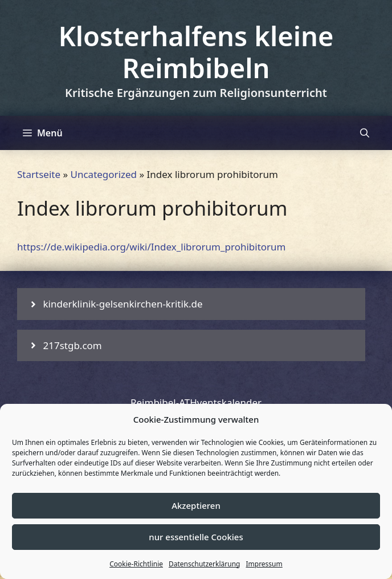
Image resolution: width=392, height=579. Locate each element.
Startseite (39, 174)
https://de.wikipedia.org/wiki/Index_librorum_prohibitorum (152, 247)
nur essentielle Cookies (196, 537)
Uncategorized (104, 174)
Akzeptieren (196, 505)
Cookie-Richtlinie (136, 564)
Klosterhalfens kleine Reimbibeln (196, 52)
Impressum (264, 564)
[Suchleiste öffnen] (365, 133)
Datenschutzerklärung (204, 564)
